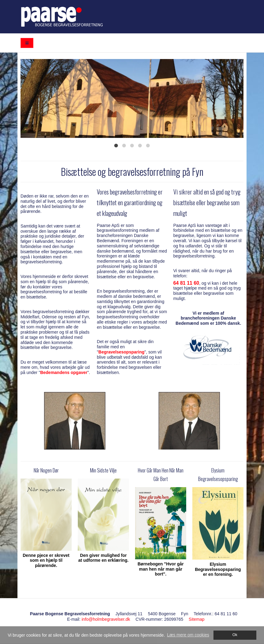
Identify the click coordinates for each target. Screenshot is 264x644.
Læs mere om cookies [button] (188, 635)
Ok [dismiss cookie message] (235, 635)
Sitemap (196, 619)
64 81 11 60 (186, 283)
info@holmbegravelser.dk (106, 619)
